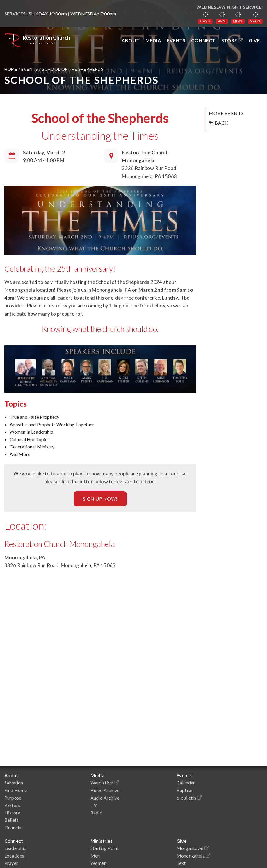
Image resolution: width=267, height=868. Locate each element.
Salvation (14, 783)
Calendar (186, 783)
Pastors (12, 805)
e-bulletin (189, 798)
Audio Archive (105, 798)
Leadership (16, 848)
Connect (203, 40)
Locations (14, 856)
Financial (13, 827)
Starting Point (105, 848)
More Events (226, 113)
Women (98, 863)
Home (11, 69)
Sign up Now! (100, 499)
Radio (96, 813)
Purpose (13, 798)
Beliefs (11, 820)
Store (232, 40)
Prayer (11, 863)
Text (181, 863)
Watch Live (105, 783)
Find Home (16, 790)
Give (254, 40)
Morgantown (193, 848)
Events (176, 40)
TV (94, 805)
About (131, 40)
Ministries (102, 841)
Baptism (185, 790)
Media (153, 40)
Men (95, 856)
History (12, 813)
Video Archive (105, 790)
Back (219, 123)
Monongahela (193, 856)
